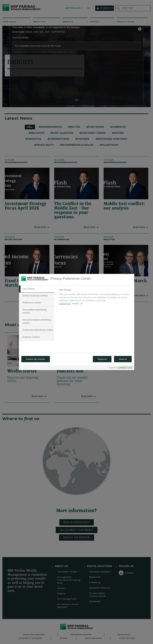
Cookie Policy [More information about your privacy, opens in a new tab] (65, 304)
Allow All (123, 359)
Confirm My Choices (36, 359)
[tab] (37, 289)
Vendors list (77, 304)
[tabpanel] (95, 298)
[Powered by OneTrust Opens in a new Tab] (121, 368)
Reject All (102, 359)
